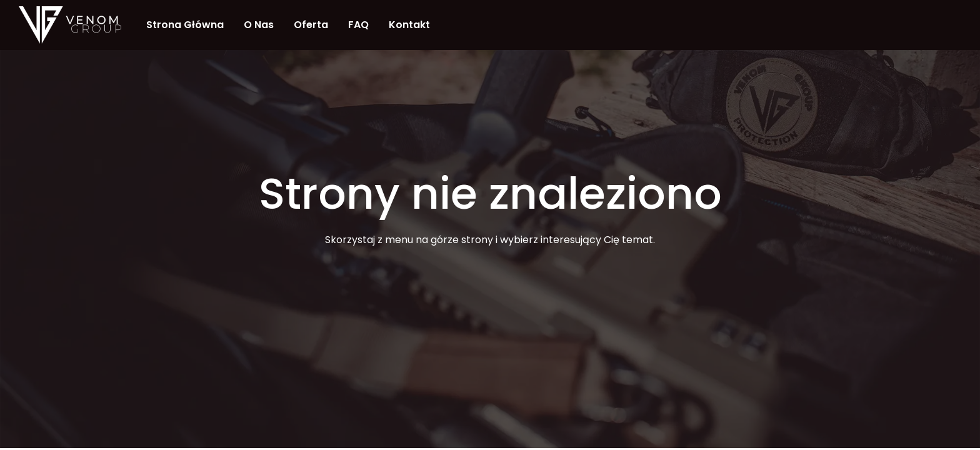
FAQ (358, 25)
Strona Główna (185, 25)
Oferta (311, 25)
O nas (259, 25)
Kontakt (409, 25)
